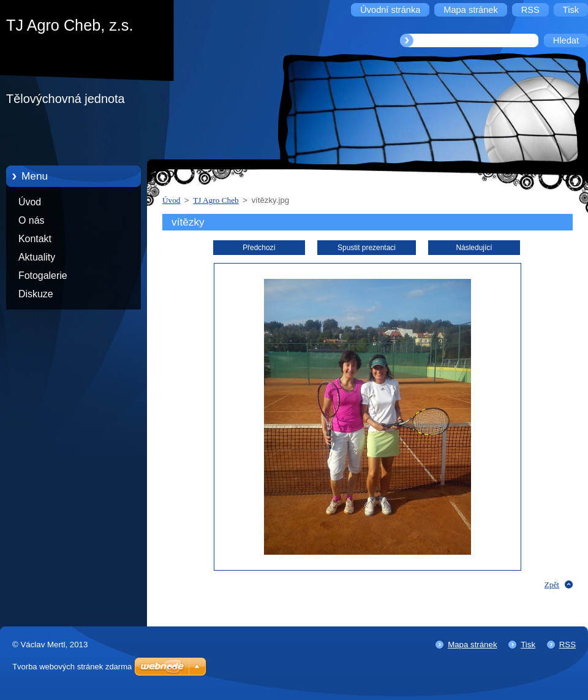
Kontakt (35, 239)
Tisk (528, 645)
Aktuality (37, 257)
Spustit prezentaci (367, 248)
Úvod (30, 202)
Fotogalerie (43, 276)
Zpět (552, 584)
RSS (567, 645)
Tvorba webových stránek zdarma (72, 667)
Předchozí (259, 248)
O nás (31, 220)
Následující (474, 248)
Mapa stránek (472, 645)
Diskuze (36, 294)
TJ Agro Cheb (216, 200)
